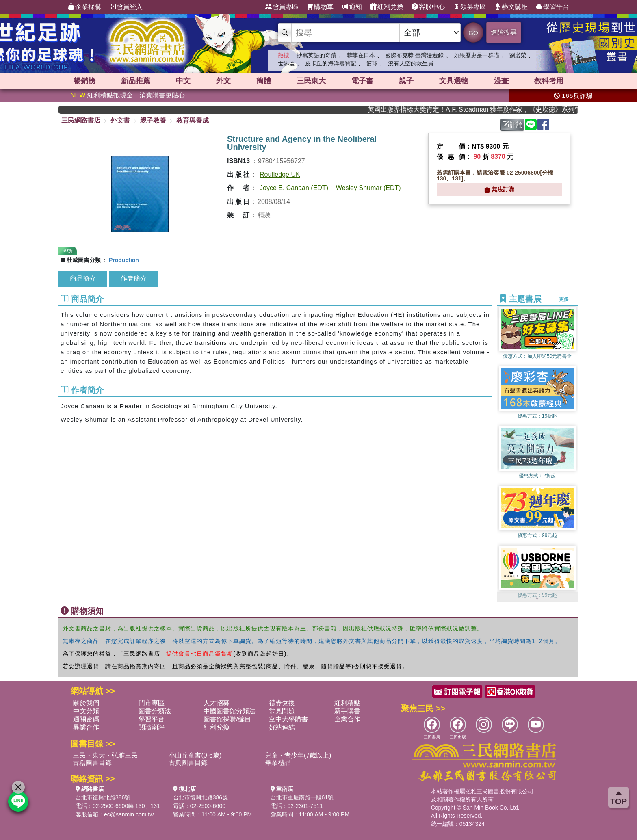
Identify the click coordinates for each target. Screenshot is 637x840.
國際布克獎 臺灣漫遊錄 (414, 55)
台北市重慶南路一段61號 (302, 797)
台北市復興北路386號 (103, 797)
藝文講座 (511, 7)
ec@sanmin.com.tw (129, 814)
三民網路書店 (81, 120)
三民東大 (311, 81)
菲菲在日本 (361, 55)
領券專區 (470, 7)
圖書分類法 (155, 711)
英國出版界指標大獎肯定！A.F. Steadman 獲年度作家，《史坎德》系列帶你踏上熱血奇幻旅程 (483, 109)
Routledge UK (280, 174)
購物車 (320, 7)
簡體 (264, 81)
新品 (136, 81)
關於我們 (86, 703)
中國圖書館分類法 (230, 711)
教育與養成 (193, 120)
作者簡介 (134, 278)
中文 (183, 81)
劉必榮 (518, 55)
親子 (406, 81)
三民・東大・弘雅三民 (105, 755)
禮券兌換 (282, 703)
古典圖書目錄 (188, 763)
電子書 (362, 81)
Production (124, 260)
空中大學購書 (288, 719)
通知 (352, 7)
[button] (537, 598)
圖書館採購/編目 (227, 719)
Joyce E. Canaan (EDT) (294, 188)
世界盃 (286, 63)
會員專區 (282, 7)
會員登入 (126, 7)
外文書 (120, 120)
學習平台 (552, 7)
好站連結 (282, 727)
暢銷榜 (84, 81)
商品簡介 (83, 278)
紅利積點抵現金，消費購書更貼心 (128, 95)
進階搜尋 (504, 32)
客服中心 (428, 7)
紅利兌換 (387, 7)
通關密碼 (86, 719)
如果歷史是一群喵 (477, 55)
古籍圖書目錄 (92, 763)
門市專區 (152, 703)
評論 (513, 124)
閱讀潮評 (152, 727)
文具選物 (454, 81)
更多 (567, 299)
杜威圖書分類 (84, 260)
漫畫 (501, 81)
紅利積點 (347, 703)
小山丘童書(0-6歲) (195, 755)
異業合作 (86, 727)
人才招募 (217, 703)
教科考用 (549, 81)
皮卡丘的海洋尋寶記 (331, 63)
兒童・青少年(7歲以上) (298, 755)
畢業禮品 (278, 763)
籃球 (372, 63)
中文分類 (86, 711)
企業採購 (84, 7)
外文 (223, 81)
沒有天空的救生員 (411, 63)
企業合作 (347, 719)
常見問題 (282, 711)
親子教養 (153, 120)
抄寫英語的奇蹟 (316, 55)
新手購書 (347, 711)
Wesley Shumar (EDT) (368, 188)
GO (473, 33)
